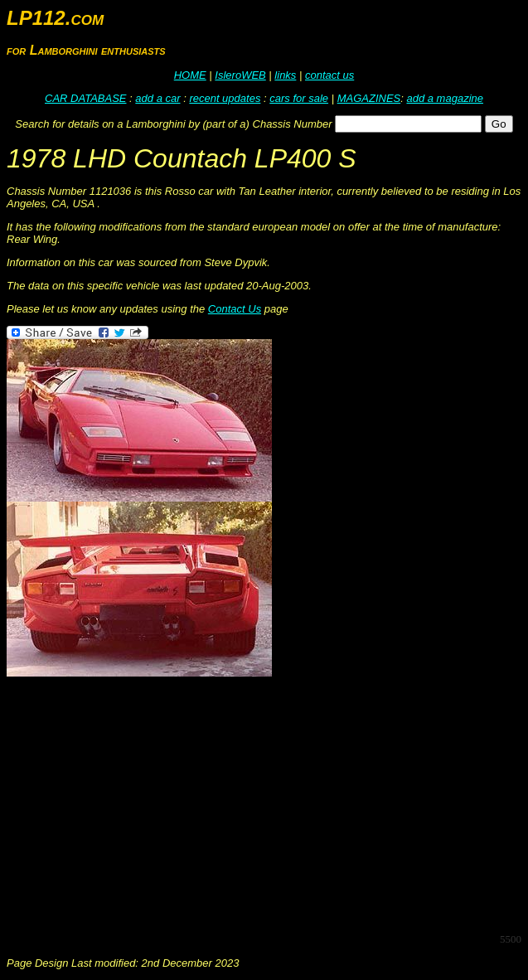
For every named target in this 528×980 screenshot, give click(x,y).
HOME (190, 75)
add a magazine (445, 98)
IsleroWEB (240, 75)
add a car (157, 98)
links (285, 75)
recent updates (225, 98)
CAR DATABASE (85, 98)
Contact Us (235, 309)
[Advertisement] (267, 803)
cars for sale (299, 98)
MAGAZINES (369, 98)
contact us (329, 75)
